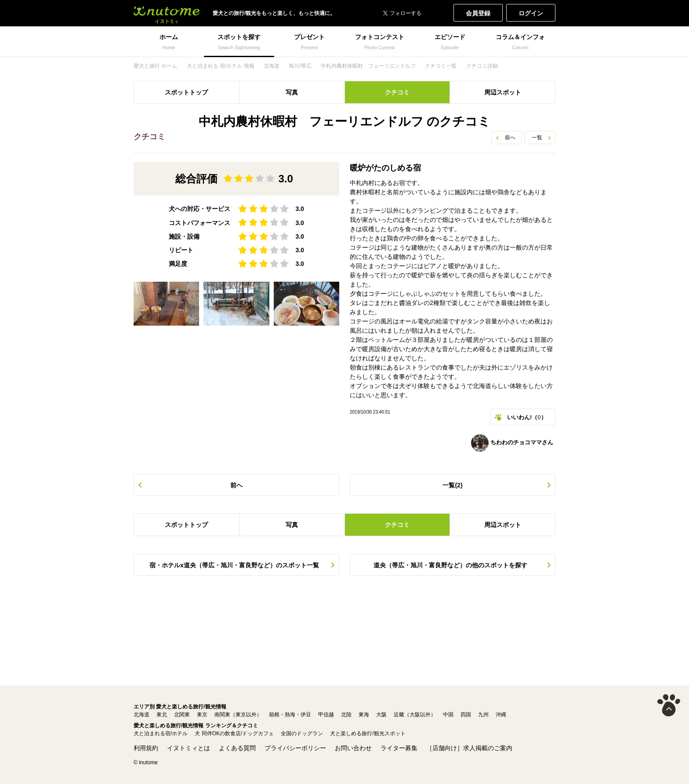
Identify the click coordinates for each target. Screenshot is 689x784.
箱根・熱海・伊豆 (290, 715)
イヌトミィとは (189, 748)
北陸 (346, 715)
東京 (202, 715)
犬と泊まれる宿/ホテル (161, 733)
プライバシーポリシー (295, 748)
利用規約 (146, 748)
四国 (466, 715)
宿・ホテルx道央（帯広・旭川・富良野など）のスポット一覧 (234, 565)
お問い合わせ (353, 748)
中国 (448, 715)
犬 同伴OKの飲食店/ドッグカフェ (234, 733)
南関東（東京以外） (238, 715)
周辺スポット (503, 92)
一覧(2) (452, 485)
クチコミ (397, 92)
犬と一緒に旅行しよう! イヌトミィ (167, 13)
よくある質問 (237, 748)
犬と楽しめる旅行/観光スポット (368, 733)
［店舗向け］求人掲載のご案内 (469, 748)
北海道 (141, 715)
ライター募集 (399, 748)
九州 (483, 715)
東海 (364, 715)
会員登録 (478, 13)
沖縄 (501, 715)
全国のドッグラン (302, 733)
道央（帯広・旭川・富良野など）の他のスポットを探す (450, 565)
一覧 (537, 138)
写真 (292, 92)
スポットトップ (186, 92)
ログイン (531, 13)
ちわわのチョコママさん (512, 443)
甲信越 (326, 715)
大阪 (381, 715)
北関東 (182, 715)
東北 (162, 715)
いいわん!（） (527, 417)
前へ (510, 138)
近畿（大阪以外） (415, 715)
